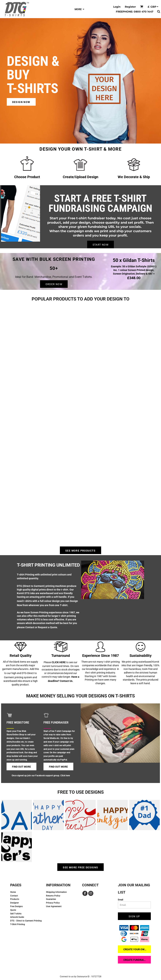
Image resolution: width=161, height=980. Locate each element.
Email (121, 900)
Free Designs (16, 906)
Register (130, 7)
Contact (30, 627)
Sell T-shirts (16, 914)
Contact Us (66, 681)
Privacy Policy (53, 903)
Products (15, 899)
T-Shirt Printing (18, 924)
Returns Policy (53, 896)
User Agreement (54, 906)
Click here (65, 776)
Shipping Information (56, 892)
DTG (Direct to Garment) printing (36, 586)
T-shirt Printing (26, 575)
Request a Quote (47, 627)
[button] (142, 7)
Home (13, 892)
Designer (14, 903)
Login (117, 7)
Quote (13, 910)
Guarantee (51, 899)
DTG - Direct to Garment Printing (26, 921)
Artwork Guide (17, 917)
